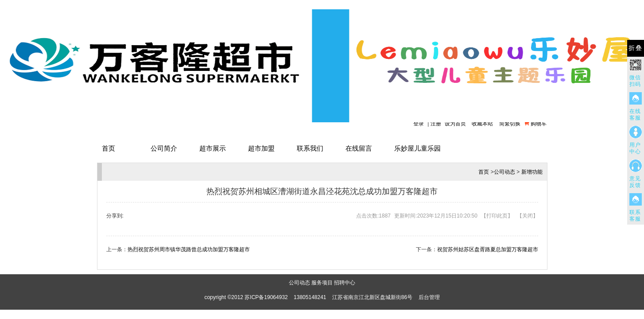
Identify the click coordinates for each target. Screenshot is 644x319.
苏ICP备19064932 (266, 297)
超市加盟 (261, 148)
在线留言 (359, 148)
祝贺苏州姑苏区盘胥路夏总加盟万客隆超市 (488, 249)
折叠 (636, 48)
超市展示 (213, 148)
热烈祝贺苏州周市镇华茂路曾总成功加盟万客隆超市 (189, 249)
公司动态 (504, 172)
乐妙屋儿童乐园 (417, 148)
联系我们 (310, 148)
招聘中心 (345, 283)
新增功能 (532, 172)
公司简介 (164, 148)
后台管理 (429, 297)
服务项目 (322, 283)
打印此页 (497, 216)
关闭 (528, 216)
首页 (109, 148)
